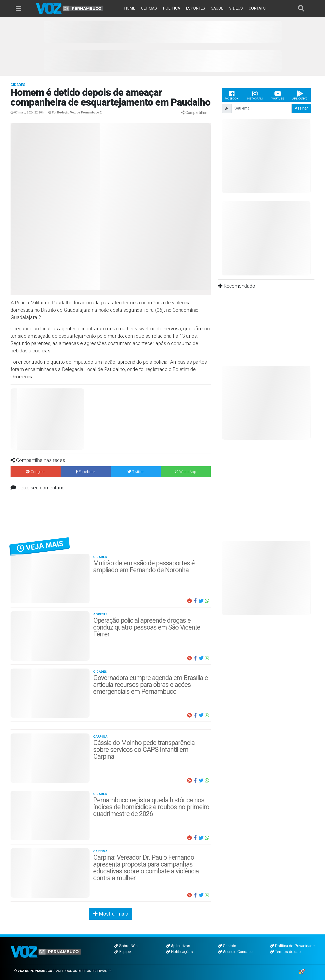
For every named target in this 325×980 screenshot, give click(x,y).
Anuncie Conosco (235, 952)
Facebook (232, 95)
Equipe (123, 952)
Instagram (255, 95)
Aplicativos (178, 946)
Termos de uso (285, 952)
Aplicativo (300, 95)
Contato (227, 946)
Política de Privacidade (292, 946)
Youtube (278, 95)
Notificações (179, 952)
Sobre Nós (126, 946)
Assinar (301, 108)
